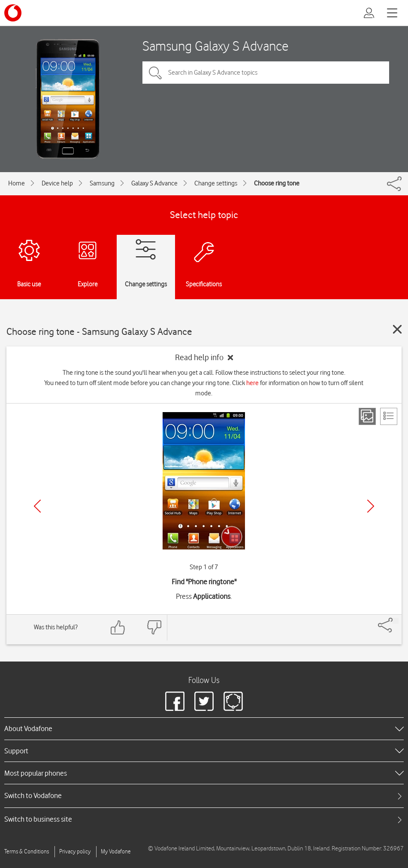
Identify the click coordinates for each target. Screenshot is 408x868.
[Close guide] (397, 329)
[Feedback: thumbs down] (154, 627)
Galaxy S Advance (154, 183)
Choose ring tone (277, 183)
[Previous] (37, 506)
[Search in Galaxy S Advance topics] (266, 73)
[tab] (204, 796)
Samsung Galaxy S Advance (215, 46)
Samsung (102, 183)
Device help (57, 183)
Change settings (216, 183)
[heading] (204, 728)
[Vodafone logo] (13, 13)
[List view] (389, 416)
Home (17, 183)
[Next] (371, 506)
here (252, 383)
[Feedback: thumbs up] (118, 627)
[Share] (396, 621)
